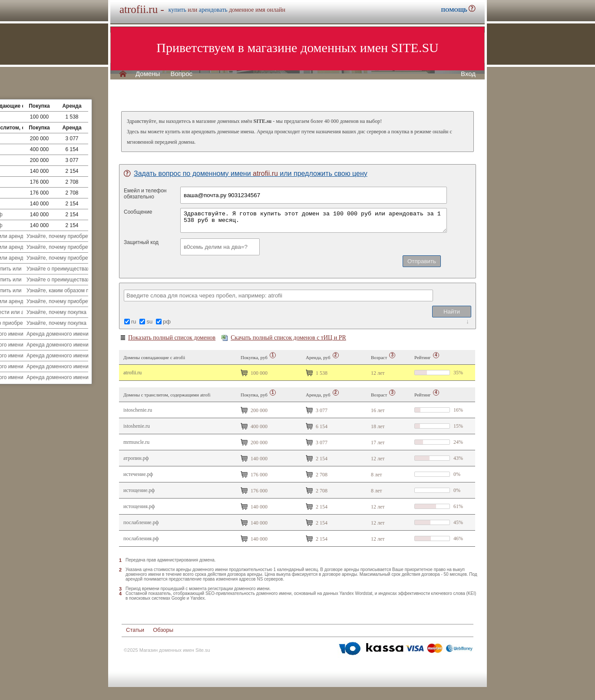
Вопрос (181, 74)
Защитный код (141, 242)
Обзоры (163, 630)
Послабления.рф (141, 538)
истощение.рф (139, 490)
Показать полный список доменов (167, 338)
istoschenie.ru (138, 410)
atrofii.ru (132, 373)
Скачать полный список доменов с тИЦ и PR (284, 338)
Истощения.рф (139, 506)
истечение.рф (138, 474)
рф (167, 322)
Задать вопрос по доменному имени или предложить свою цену (246, 173)
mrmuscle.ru (136, 442)
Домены (148, 74)
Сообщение (138, 212)
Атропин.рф (136, 458)
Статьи (135, 630)
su (149, 322)
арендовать (213, 10)
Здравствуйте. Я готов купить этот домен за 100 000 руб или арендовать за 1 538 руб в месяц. (314, 220)
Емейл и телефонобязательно (145, 194)
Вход (468, 74)
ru (134, 322)
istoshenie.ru (137, 426)
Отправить (422, 261)
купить (177, 10)
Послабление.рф (141, 522)
